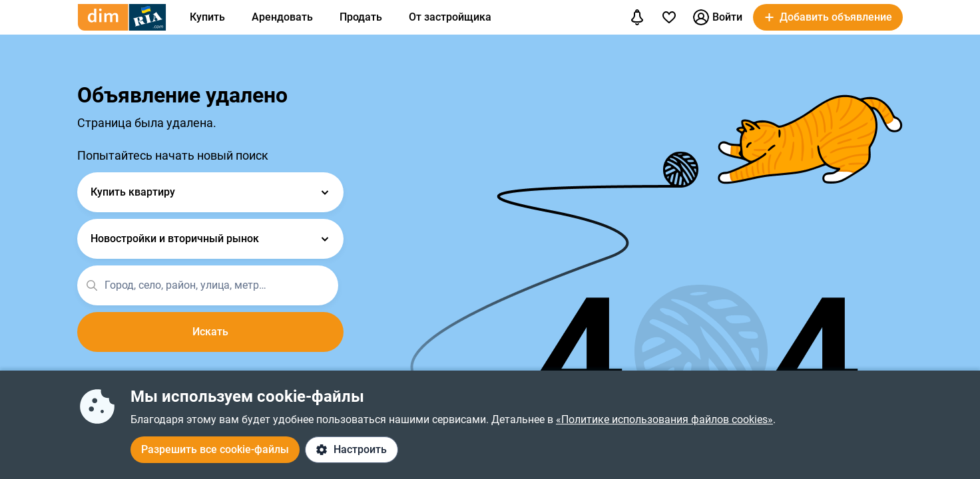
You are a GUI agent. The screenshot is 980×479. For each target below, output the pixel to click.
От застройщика (450, 17)
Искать (210, 332)
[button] (828, 17)
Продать (361, 17)
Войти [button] (718, 17)
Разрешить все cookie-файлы (215, 449)
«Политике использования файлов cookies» (664, 419)
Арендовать (282, 17)
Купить (207, 17)
